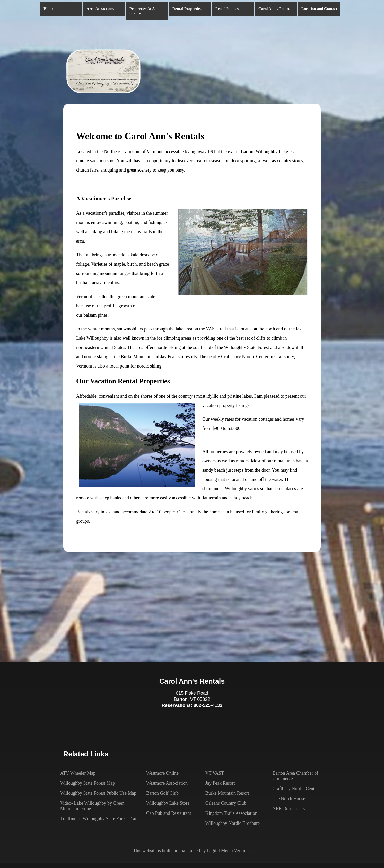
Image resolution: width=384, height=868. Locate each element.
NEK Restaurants (289, 809)
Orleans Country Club (226, 803)
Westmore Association (167, 783)
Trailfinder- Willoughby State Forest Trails (100, 819)
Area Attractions (100, 9)
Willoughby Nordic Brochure (233, 823)
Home (48, 9)
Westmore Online (162, 773)
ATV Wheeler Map (78, 773)
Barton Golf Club (162, 793)
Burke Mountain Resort (227, 793)
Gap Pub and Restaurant (169, 813)
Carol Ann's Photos (274, 9)
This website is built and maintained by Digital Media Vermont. (192, 851)
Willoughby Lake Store (168, 803)
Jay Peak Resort (220, 783)
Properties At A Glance (142, 11)
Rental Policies (227, 9)
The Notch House (289, 799)
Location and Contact (319, 9)
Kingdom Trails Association (231, 813)
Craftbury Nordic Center (295, 789)
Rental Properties (187, 9)
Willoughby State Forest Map (88, 783)
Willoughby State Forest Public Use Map (98, 793)
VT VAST (215, 773)
